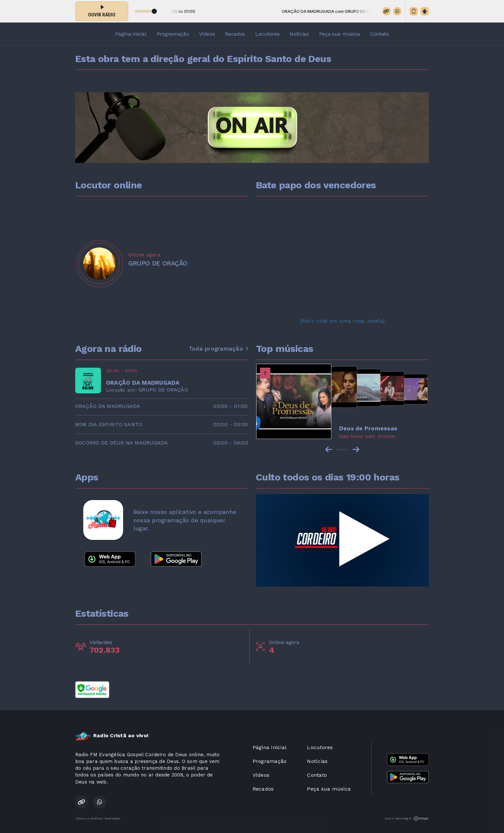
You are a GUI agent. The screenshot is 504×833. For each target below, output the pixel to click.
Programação (173, 34)
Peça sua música (340, 34)
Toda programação (218, 349)
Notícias (299, 34)
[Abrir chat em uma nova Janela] (342, 321)
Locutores (267, 34)
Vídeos (207, 34)
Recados (235, 34)
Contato (380, 34)
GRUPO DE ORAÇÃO (163, 390)
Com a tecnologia (407, 819)
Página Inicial (131, 34)
